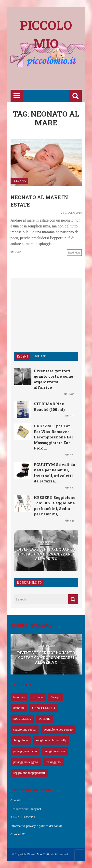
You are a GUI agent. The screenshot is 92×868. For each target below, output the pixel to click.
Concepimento (46, 542)
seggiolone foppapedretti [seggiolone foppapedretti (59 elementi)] (29, 773)
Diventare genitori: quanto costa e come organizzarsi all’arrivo (46, 554)
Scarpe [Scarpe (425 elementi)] (56, 697)
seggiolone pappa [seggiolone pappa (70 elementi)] (25, 729)
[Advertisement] (51, 79)
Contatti (16, 800)
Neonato (20, 181)
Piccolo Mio (34, 854)
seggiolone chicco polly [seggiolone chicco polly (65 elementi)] (51, 740)
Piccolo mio (46, 34)
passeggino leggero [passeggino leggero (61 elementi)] (26, 762)
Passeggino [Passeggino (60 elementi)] (54, 762)
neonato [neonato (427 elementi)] (38, 697)
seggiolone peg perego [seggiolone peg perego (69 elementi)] (58, 729)
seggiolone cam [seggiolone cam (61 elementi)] (55, 751)
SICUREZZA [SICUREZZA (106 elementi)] (22, 719)
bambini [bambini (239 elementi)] (19, 708)
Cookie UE (18, 834)
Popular (40, 356)
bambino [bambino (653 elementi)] (19, 697)
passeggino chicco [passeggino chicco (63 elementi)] (25, 751)
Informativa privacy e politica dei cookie (37, 826)
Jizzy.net (35, 809)
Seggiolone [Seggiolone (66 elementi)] (21, 740)
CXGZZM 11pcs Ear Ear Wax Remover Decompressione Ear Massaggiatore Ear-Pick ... (53, 437)
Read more (74, 253)
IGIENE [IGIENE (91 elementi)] (45, 719)
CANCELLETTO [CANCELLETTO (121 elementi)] (44, 708)
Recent (23, 356)
